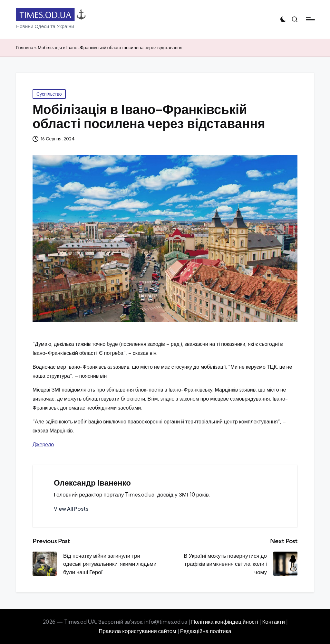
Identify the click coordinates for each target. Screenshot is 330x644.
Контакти (273, 622)
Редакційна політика (206, 631)
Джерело (43, 444)
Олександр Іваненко (92, 483)
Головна (25, 48)
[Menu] (310, 19)
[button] (71, 509)
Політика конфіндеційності (225, 622)
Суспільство (49, 94)
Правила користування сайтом (137, 631)
